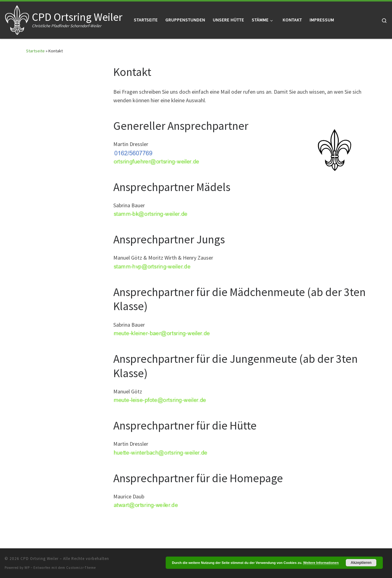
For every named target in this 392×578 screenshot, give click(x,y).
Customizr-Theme (81, 568)
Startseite (35, 51)
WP (27, 568)
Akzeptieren (361, 563)
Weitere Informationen (321, 563)
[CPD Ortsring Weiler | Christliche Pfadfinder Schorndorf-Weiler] (17, 19)
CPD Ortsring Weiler (40, 559)
